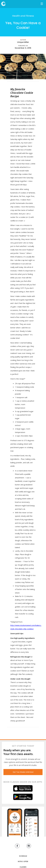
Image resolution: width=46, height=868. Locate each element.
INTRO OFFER (23, 861)
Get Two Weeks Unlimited (23, 772)
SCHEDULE (23, 856)
